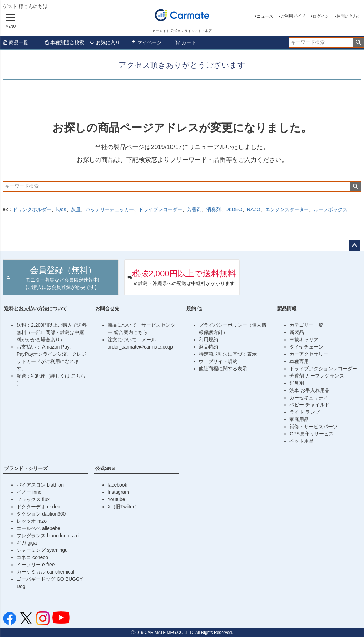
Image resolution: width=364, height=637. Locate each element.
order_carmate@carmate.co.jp (140, 347)
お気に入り (105, 42)
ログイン (321, 16)
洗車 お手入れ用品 (309, 390)
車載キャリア (304, 340)
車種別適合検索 (64, 42)
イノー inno (29, 492)
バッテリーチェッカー (110, 209)
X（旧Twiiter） (124, 507)
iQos (61, 209)
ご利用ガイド (293, 16)
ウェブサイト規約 (218, 361)
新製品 (297, 332)
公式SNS (105, 468)
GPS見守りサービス (312, 434)
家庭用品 (299, 419)
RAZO (254, 209)
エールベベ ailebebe (38, 528)
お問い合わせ (349, 16)
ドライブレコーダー (160, 209)
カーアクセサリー (309, 354)
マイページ (146, 42)
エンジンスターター (287, 209)
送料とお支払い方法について (36, 308)
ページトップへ (354, 246)
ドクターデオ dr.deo (38, 507)
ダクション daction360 (41, 514)
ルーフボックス (331, 209)
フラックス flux (33, 499)
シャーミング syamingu (42, 550)
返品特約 (208, 347)
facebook (117, 485)
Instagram (118, 492)
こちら (78, 376)
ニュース (265, 16)
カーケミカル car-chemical (45, 572)
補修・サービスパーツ (314, 427)
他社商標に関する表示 (223, 369)
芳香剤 (194, 209)
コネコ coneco (32, 557)
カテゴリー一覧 (306, 325)
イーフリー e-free (36, 565)
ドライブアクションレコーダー (323, 369)
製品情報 (287, 308)
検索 (358, 42)
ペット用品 (302, 441)
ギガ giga (27, 543)
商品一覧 (16, 42)
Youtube (116, 499)
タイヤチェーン (306, 347)
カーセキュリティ (309, 398)
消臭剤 (214, 209)
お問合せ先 (107, 308)
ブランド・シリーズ (26, 468)
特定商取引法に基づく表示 (228, 354)
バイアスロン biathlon (40, 485)
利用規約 (208, 340)
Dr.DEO (234, 209)
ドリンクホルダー (32, 209)
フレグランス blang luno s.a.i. (49, 536)
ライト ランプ (305, 412)
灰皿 (76, 209)
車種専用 (299, 361)
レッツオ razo (32, 521)
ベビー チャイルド (309, 405)
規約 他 (194, 308)
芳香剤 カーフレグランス (317, 376)
